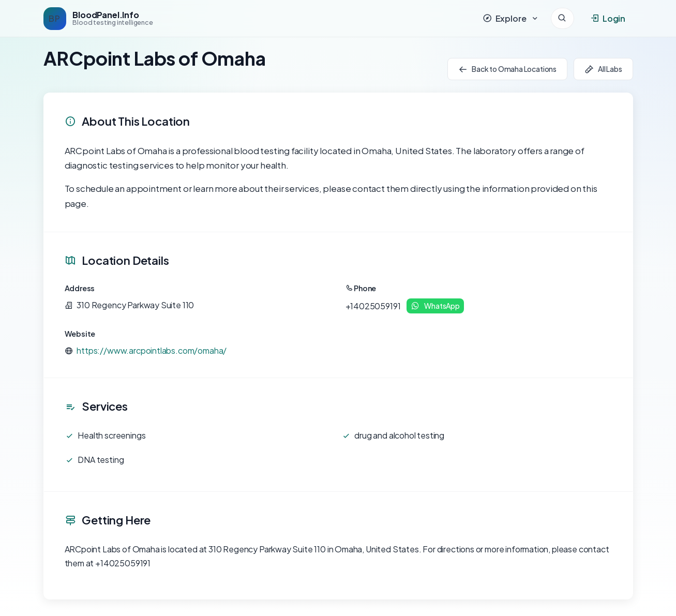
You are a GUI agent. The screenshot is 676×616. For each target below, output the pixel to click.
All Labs (603, 69)
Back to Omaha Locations (507, 69)
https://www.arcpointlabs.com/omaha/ (152, 350)
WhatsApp (435, 306)
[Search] (562, 18)
